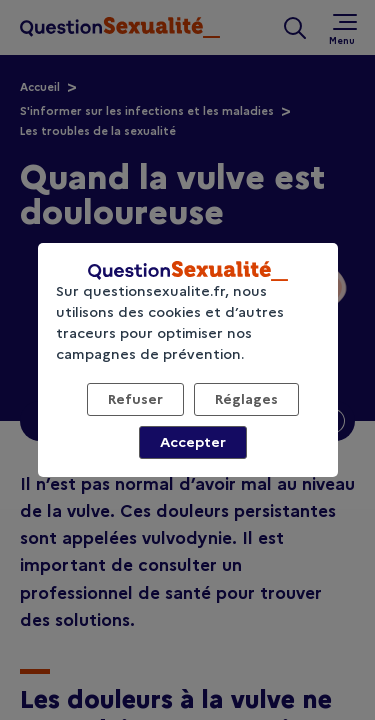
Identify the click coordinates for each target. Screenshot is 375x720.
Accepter (193, 442)
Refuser (135, 399)
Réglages (246, 399)
